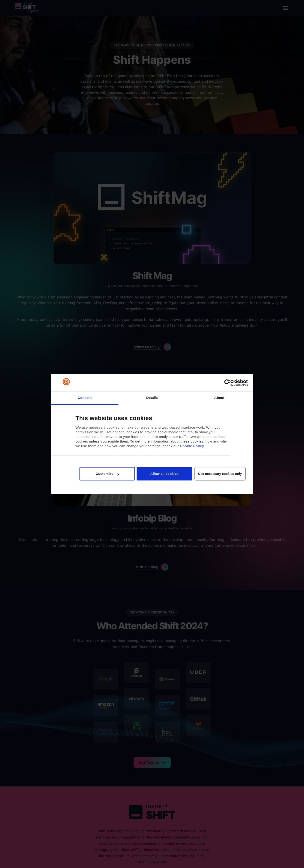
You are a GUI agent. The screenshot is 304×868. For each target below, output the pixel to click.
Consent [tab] (85, 398)
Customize (107, 474)
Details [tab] (152, 398)
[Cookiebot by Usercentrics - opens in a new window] (228, 383)
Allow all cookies (165, 474)
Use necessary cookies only (220, 474)
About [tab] (219, 398)
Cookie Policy (192, 446)
